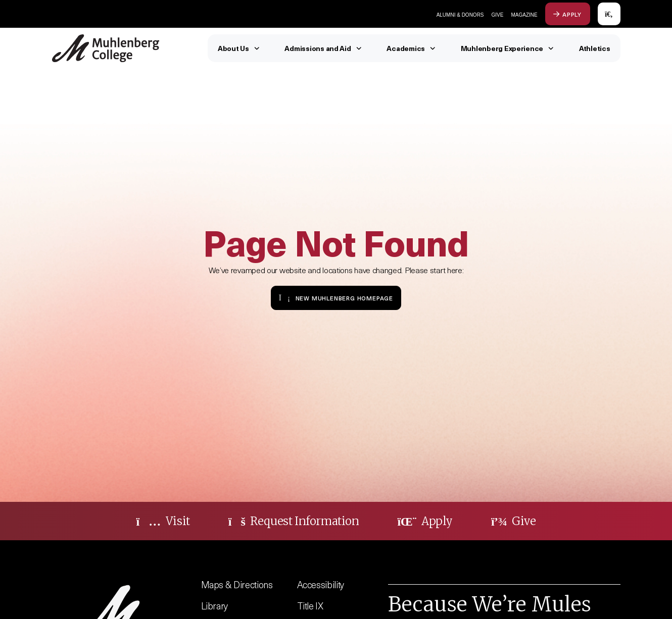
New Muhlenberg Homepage (336, 298)
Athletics (595, 48)
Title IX (310, 606)
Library (215, 606)
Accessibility (321, 584)
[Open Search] (609, 14)
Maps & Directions (237, 584)
